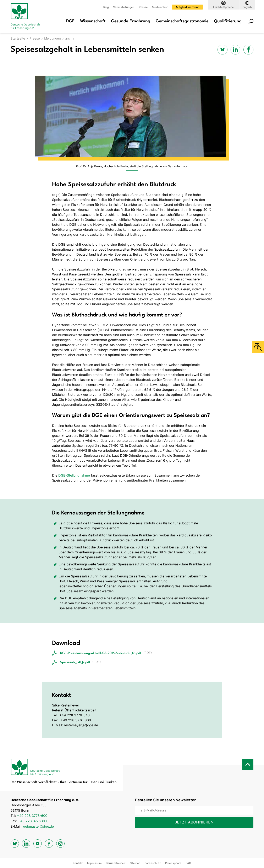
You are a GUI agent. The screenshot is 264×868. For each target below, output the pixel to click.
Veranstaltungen (124, 7)
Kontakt (78, 863)
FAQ (188, 863)
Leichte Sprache (224, 7)
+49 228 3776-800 (33, 821)
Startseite (18, 38)
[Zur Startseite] (27, 17)
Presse (143, 7)
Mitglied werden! (187, 7)
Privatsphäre (173, 863)
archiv (70, 38)
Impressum (94, 863)
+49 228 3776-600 (32, 816)
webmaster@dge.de (38, 826)
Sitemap (135, 863)
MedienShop (160, 7)
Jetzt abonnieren (194, 822)
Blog (106, 7)
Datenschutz (153, 863)
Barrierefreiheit (116, 863)
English (247, 7)
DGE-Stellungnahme (74, 475)
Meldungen (53, 38)
